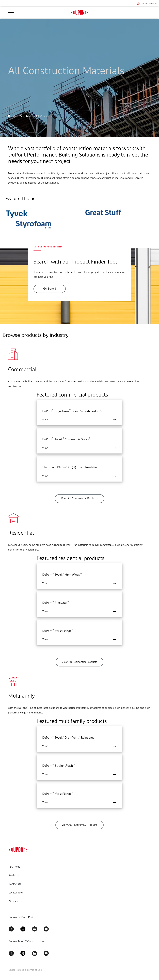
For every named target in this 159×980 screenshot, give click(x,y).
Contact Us (15, 884)
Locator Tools (16, 893)
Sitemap (13, 901)
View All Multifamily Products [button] (79, 825)
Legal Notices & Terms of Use (25, 970)
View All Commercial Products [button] (79, 499)
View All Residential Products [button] (79, 662)
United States (149, 4)
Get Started (50, 289)
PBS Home (14, 867)
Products (14, 875)
